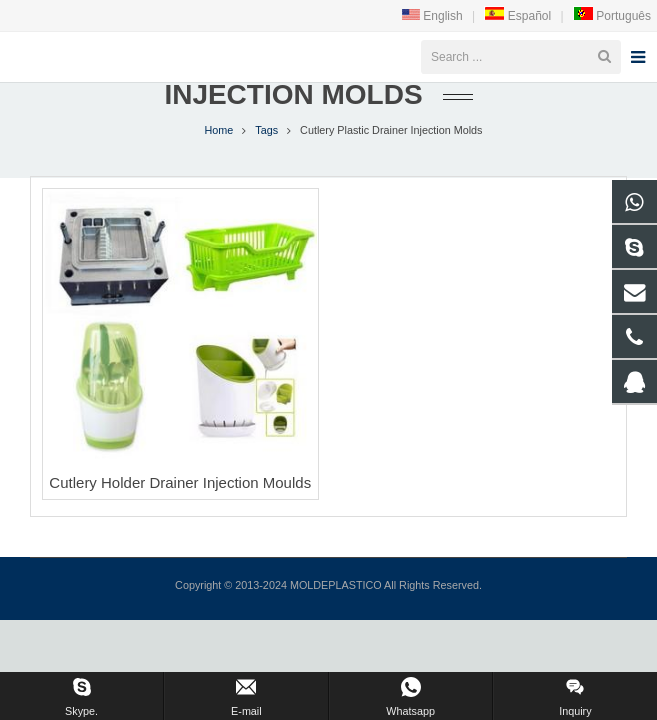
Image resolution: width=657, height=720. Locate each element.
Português (612, 16)
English (432, 16)
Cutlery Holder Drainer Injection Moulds (180, 521)
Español (517, 16)
